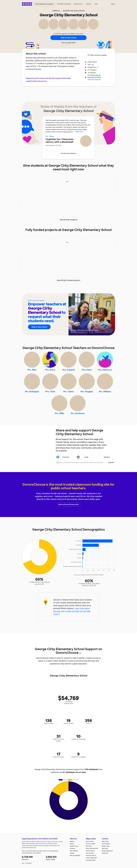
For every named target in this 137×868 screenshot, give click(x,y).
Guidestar (38, 853)
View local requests (94, 80)
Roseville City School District (74, 11)
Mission (72, 841)
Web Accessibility (75, 855)
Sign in (113, 4)
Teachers (72, 92)
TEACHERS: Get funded (64, 4)
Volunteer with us (91, 855)
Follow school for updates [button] (97, 55)
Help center (105, 841)
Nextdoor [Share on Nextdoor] (104, 457)
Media (104, 846)
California (56, 11)
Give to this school (68, 38)
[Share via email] (86, 457)
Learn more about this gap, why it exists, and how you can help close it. (72, 611)
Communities (106, 844)
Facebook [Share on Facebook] (63, 457)
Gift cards (89, 846)
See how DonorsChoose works (68, 504)
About (38, 92)
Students (84, 92)
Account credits (90, 844)
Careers (72, 853)
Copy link (111, 462)
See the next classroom (69, 153)
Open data (105, 848)
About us (89, 4)
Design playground (107, 851)
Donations (97, 92)
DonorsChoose (27, 4)
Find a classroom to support (44, 4)
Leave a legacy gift (91, 858)
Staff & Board (74, 851)
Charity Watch (54, 851)
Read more (79, 132)
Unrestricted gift (91, 860)
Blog (108, 846)
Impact (49, 92)
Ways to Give (91, 839)
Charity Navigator (27, 853)
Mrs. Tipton (50, 136)
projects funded (57, 858)
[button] (86, 462)
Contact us (105, 853)
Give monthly (90, 853)
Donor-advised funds (92, 848)
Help (96, 4)
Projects (60, 92)
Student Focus (74, 846)
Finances (72, 848)
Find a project (90, 841)
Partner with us (78, 4)
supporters (33, 858)
